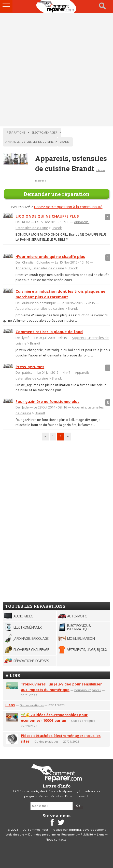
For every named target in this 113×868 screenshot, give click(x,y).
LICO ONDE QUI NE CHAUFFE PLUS (47, 216)
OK (78, 806)
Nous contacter (57, 840)
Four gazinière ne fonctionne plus (47, 401)
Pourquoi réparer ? (88, 690)
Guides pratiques (32, 705)
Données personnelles (44, 835)
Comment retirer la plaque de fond (49, 332)
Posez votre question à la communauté (68, 207)
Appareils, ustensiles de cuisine (40, 268)
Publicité (87, 835)
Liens (10, 705)
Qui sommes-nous (36, 830)
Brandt (57, 228)
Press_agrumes (30, 367)
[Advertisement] (56, 70)
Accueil (56, 6)
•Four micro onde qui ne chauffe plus (50, 256)
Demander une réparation (57, 194)
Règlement (69, 835)
